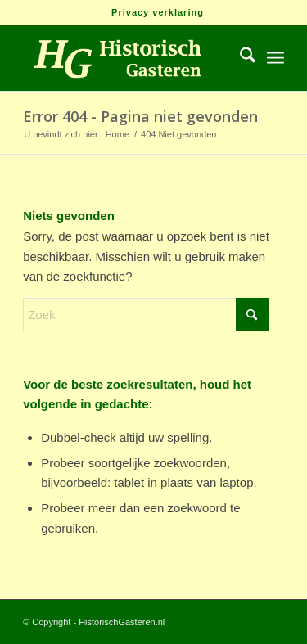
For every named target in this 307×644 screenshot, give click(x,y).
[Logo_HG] (127, 58)
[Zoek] (239, 58)
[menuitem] (158, 12)
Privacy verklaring (158, 12)
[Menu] (275, 58)
